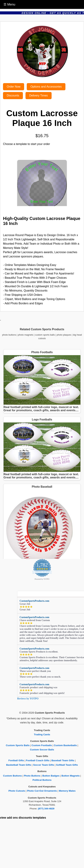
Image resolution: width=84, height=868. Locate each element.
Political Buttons (42, 780)
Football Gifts (16, 760)
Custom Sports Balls (18, 745)
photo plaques (64, 335)
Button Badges (51, 776)
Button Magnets (71, 776)
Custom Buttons (12, 776)
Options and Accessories (46, 87)
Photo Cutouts (17, 791)
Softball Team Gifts (67, 765)
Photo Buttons (32, 776)
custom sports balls (45, 335)
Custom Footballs (42, 745)
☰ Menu (9, 4)
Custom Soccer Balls (42, 750)
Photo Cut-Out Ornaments (42, 791)
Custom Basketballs (65, 745)
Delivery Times (39, 95)
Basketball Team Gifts (19, 765)
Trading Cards (42, 734)
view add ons (9, 818)
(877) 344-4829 (46, 809)
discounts (25, 818)
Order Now (14, 87)
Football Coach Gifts (38, 760)
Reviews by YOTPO (28, 699)
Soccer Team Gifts (44, 765)
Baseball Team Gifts (63, 760)
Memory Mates (67, 791)
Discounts (13, 95)
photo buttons (9, 335)
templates (39, 818)
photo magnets (26, 335)
